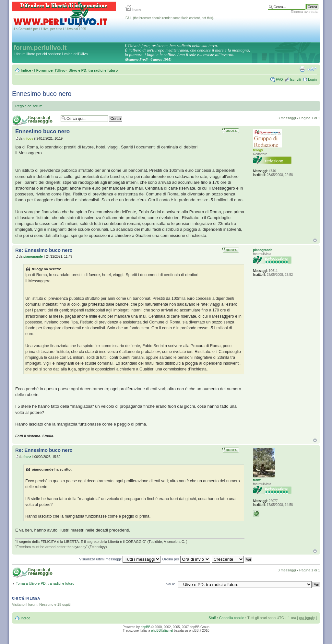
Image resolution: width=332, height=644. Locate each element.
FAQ (279, 79)
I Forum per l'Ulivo (50, 70)
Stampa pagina (302, 69)
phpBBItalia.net (162, 631)
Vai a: (170, 584)
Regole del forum (29, 106)
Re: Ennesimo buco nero (44, 250)
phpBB (146, 627)
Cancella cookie (232, 618)
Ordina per (186, 559)
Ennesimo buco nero (42, 94)
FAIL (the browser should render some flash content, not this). (170, 18)
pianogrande (33, 257)
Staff (212, 618)
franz (27, 457)
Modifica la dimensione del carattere (312, 69)
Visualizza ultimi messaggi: (120, 559)
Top (315, 240)
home (133, 9)
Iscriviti (295, 79)
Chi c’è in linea (26, 598)
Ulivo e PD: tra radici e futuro (93, 70)
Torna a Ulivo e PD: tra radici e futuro (45, 583)
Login (312, 79)
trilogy (28, 139)
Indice (26, 70)
